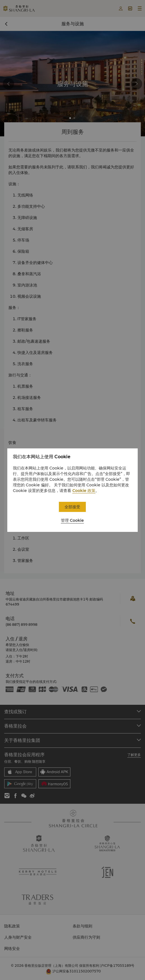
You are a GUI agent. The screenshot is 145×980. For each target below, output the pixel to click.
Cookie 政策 (84, 491)
